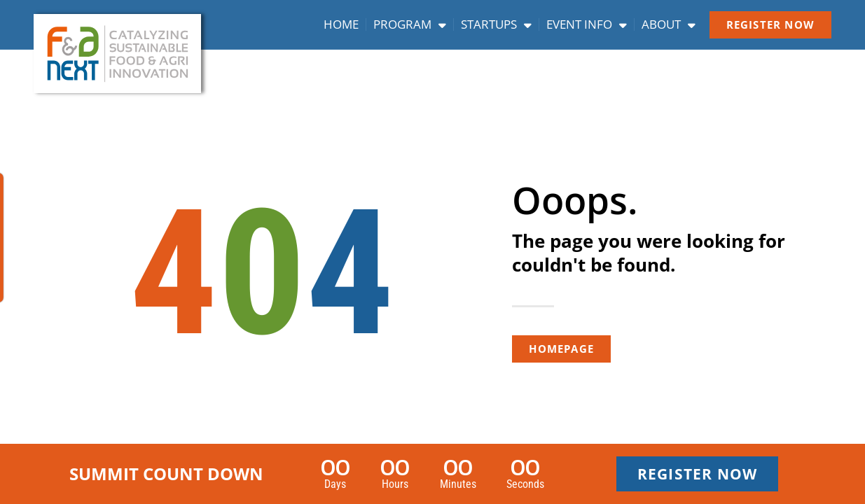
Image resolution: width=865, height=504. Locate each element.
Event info (587, 24)
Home (341, 24)
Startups (496, 24)
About (669, 24)
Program (410, 24)
